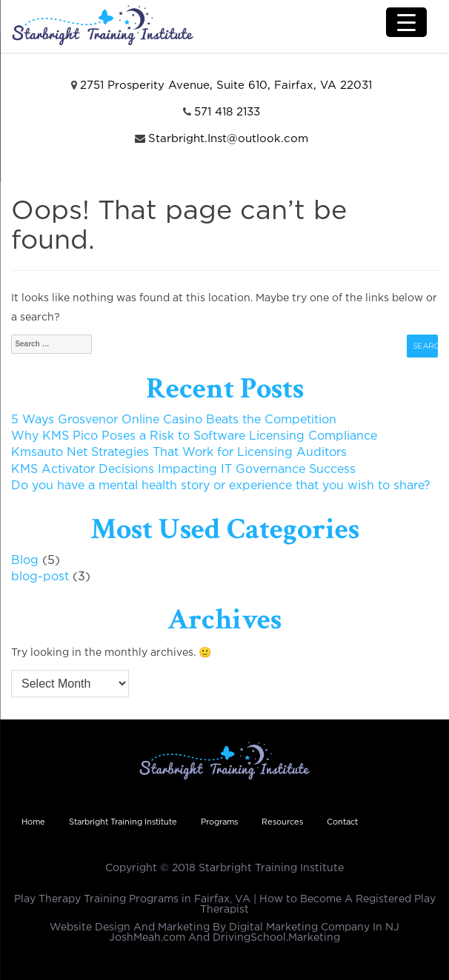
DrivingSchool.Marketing (276, 938)
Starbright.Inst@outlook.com (228, 139)
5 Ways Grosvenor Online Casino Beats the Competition (174, 420)
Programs (219, 822)
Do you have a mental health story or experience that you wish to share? (221, 486)
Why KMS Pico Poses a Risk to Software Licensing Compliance (194, 436)
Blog (25, 561)
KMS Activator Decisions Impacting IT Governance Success (183, 470)
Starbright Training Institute (123, 822)
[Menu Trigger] (406, 22)
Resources (282, 822)
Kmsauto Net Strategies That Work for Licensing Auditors (179, 453)
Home (33, 822)
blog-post (40, 577)
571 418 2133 (227, 112)
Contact (342, 822)
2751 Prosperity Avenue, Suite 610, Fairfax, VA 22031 (226, 85)
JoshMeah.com (147, 938)
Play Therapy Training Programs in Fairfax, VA (132, 899)
